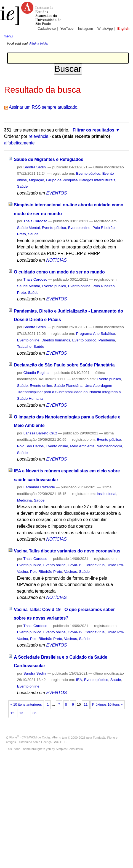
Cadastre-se (47, 29)
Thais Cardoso (35, 221)
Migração (37, 180)
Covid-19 (75, 565)
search (124, 36)
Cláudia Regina (36, 373)
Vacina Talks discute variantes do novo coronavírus (67, 551)
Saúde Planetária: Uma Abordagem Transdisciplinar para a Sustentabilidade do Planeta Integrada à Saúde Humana (69, 392)
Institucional (107, 494)
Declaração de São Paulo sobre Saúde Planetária (64, 365)
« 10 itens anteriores (26, 705)
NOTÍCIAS (56, 260)
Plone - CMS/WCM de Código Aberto (35, 737)
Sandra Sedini (35, 167)
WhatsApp (105, 29)
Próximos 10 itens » (107, 705)
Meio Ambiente (82, 446)
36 (34, 713)
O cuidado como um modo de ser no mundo (59, 272)
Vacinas (71, 572)
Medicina (24, 500)
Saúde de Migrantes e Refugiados (49, 159)
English (123, 29)
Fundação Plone (104, 737)
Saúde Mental (28, 228)
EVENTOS (56, 193)
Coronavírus (95, 565)
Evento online (79, 228)
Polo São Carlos (30, 446)
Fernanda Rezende (39, 487)
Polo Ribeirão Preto (46, 572)
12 (12, 713)
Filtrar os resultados (93, 130)
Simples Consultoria (69, 749)
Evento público (88, 173)
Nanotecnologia (109, 446)
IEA (79, 680)
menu (8, 36)
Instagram (86, 29)
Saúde (22, 186)
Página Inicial (39, 43)
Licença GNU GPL (54, 742)
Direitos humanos (56, 340)
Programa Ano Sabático (96, 334)
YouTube (67, 29)
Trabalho (24, 347)
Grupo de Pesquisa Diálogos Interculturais (81, 180)
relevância (39, 136)
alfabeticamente (19, 143)
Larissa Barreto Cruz (40, 433)
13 (21, 713)
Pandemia (107, 340)
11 (86, 705)
